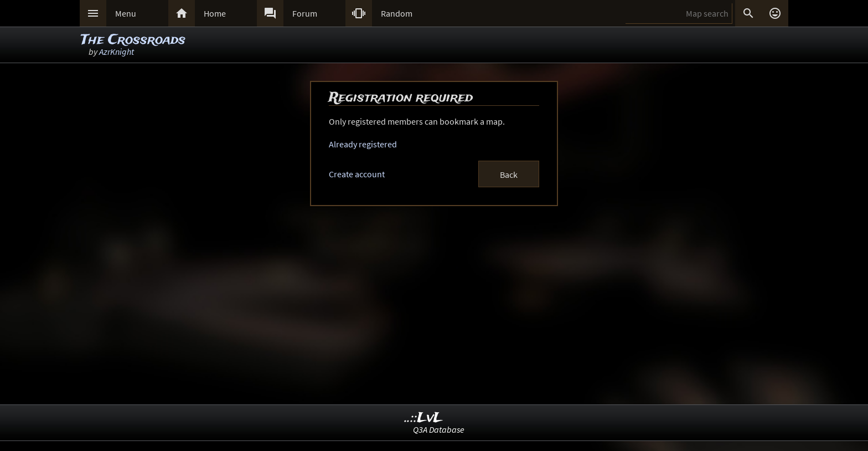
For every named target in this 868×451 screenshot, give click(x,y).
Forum (305, 13)
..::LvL (424, 418)
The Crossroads (133, 40)
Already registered (363, 144)
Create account (357, 174)
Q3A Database (439, 429)
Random (397, 13)
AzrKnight (117, 52)
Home (215, 13)
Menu (126, 13)
